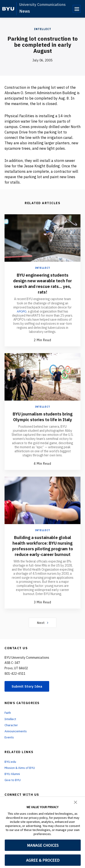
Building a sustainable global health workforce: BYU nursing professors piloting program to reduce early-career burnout (43, 554)
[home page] (8, 9)
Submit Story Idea (28, 698)
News (25, 11)
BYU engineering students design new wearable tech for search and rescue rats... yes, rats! (42, 283)
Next (42, 634)
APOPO (22, 311)
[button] (75, 802)
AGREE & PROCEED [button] (43, 860)
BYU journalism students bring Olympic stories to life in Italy (43, 419)
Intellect (43, 29)
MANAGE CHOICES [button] (43, 845)
